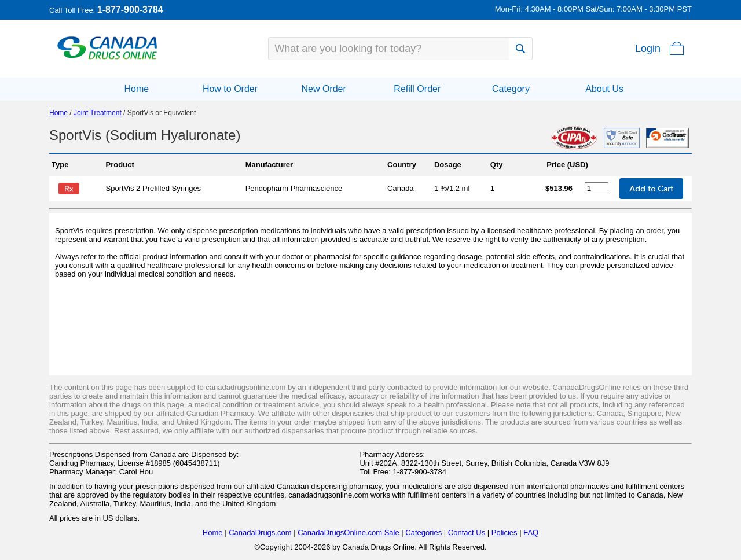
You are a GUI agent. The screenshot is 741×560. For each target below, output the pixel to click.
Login (648, 49)
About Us (604, 89)
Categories (423, 533)
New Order (323, 89)
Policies (505, 533)
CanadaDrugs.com (260, 533)
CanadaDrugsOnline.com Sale (349, 533)
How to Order (230, 89)
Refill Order (417, 89)
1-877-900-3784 (130, 10)
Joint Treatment (98, 113)
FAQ (531, 533)
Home (136, 89)
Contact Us (467, 533)
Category (511, 89)
